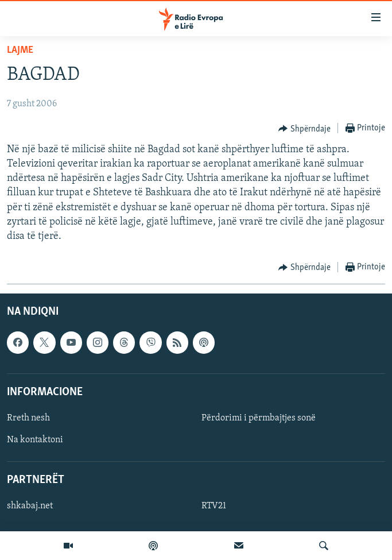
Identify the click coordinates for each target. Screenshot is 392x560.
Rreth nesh (28, 418)
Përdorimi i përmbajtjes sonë (259, 418)
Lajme (20, 50)
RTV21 (214, 507)
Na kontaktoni (35, 440)
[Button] (304, 129)
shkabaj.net (30, 507)
